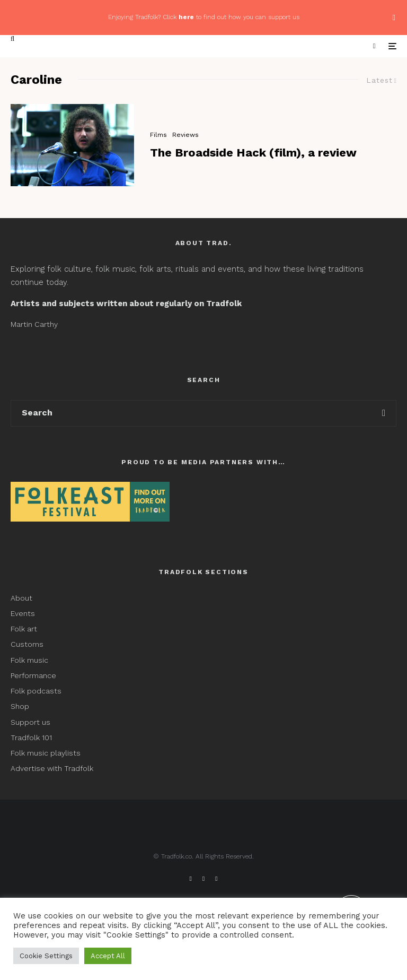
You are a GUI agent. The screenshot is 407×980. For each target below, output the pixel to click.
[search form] (191, 413)
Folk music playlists (46, 753)
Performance (33, 675)
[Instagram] (216, 879)
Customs (27, 644)
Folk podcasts (36, 691)
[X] (203, 879)
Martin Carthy (34, 324)
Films (158, 135)
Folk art (25, 629)
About (21, 598)
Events (23, 613)
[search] (384, 413)
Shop (20, 706)
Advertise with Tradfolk (52, 768)
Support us (30, 722)
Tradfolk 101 (31, 738)
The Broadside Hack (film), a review (253, 153)
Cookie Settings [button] (46, 956)
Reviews (185, 135)
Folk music (29, 660)
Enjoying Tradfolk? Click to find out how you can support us (204, 17)
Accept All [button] (108, 956)
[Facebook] (190, 879)
